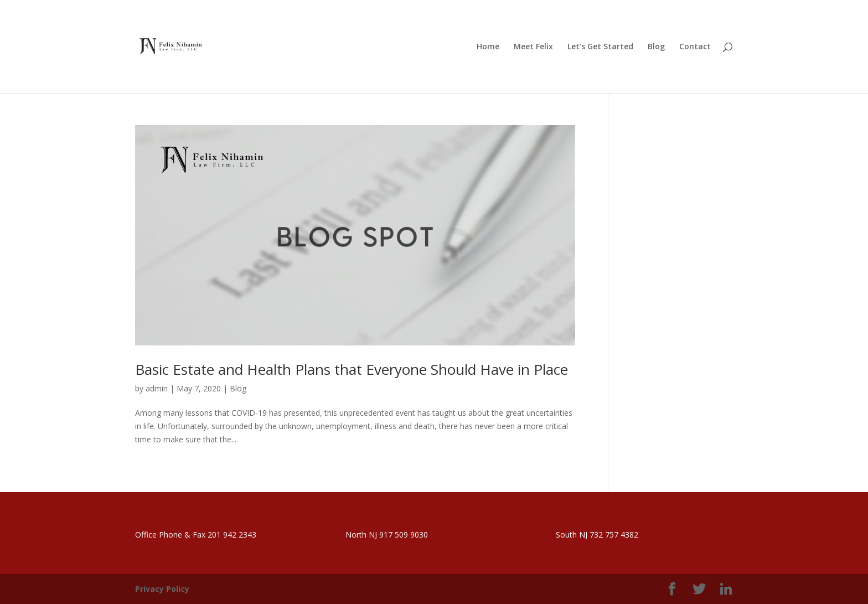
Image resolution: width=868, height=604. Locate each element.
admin (157, 388)
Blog (238, 388)
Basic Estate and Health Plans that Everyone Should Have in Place (352, 369)
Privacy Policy (162, 589)
